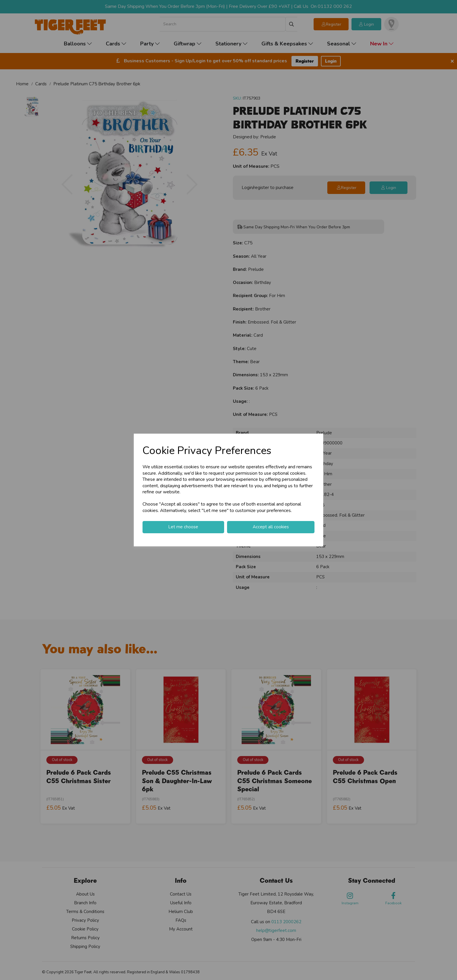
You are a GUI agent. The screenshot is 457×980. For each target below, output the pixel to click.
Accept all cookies (271, 527)
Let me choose (183, 527)
